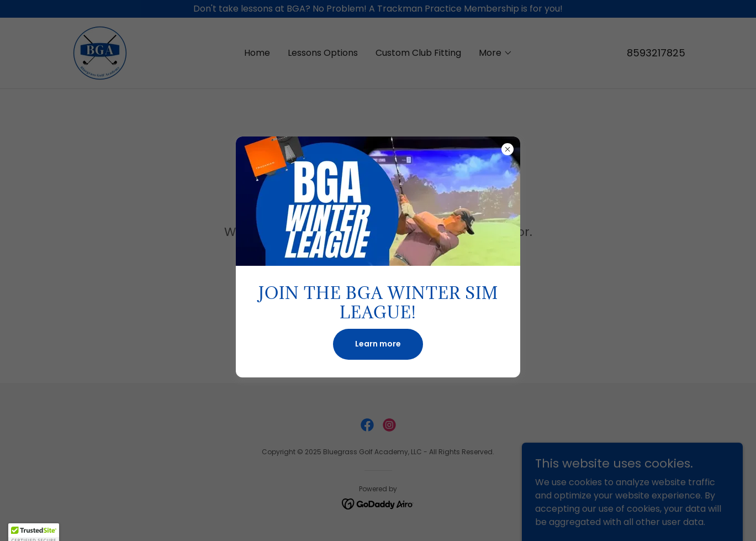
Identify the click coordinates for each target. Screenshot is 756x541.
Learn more (378, 344)
